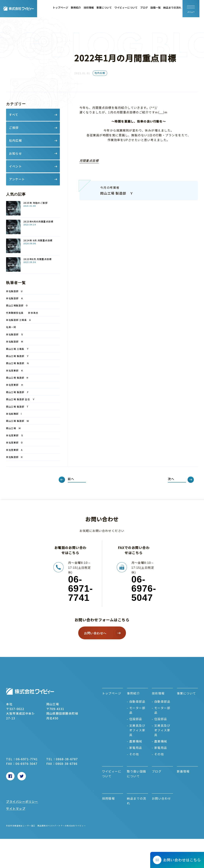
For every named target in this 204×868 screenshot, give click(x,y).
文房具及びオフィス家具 (137, 730)
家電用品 (136, 748)
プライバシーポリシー (22, 801)
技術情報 (93, 8)
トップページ (65, 8)
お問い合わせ (161, 798)
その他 (134, 754)
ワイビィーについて (131, 8)
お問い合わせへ (95, 633)
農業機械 (136, 741)
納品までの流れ (177, 8)
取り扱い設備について (137, 774)
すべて (14, 115)
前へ (71, 479)
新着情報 (183, 771)
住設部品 (136, 719)
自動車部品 (137, 701)
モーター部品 (137, 710)
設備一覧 (160, 8)
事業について (109, 8)
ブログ (149, 8)
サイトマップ (16, 808)
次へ (171, 479)
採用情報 (109, 798)
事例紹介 (80, 8)
